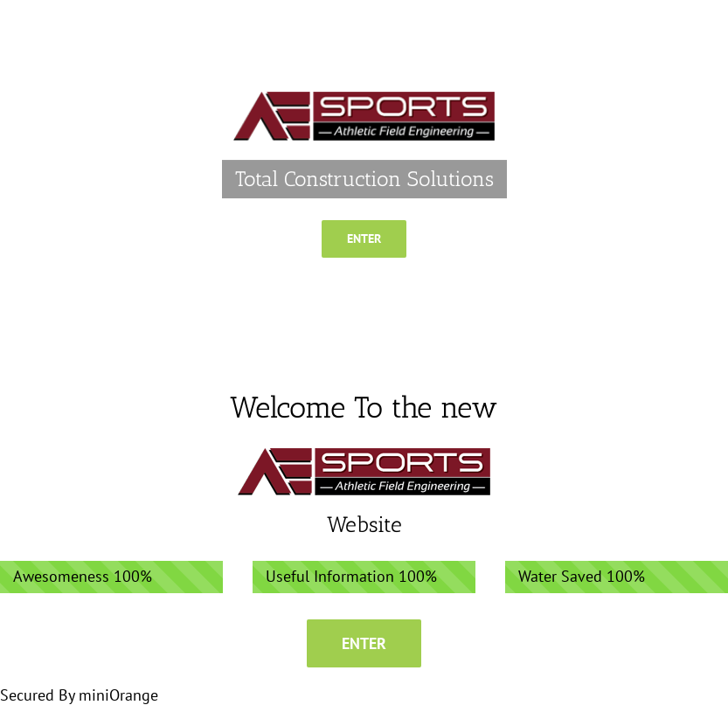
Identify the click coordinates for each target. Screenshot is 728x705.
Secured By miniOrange (79, 695)
